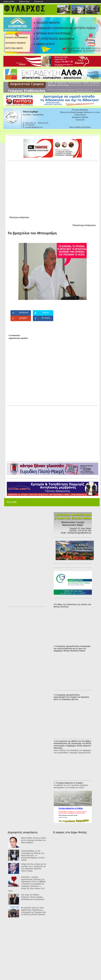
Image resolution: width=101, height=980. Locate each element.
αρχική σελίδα (9, 1)
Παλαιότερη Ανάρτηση (84, 225)
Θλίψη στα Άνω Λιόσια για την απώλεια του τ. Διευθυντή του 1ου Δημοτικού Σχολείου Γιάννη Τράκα (34, 867)
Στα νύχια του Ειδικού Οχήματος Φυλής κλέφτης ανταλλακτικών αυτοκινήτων (33, 897)
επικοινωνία (39, 1)
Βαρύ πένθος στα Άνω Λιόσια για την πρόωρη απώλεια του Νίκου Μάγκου (33, 840)
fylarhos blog (24, 1)
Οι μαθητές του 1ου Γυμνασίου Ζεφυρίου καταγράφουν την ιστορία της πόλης (71, 786)
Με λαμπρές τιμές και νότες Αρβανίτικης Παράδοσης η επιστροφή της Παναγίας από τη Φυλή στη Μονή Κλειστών (33, 911)
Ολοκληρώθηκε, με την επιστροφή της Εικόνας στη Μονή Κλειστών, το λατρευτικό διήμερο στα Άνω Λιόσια (33, 855)
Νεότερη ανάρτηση (19, 217)
